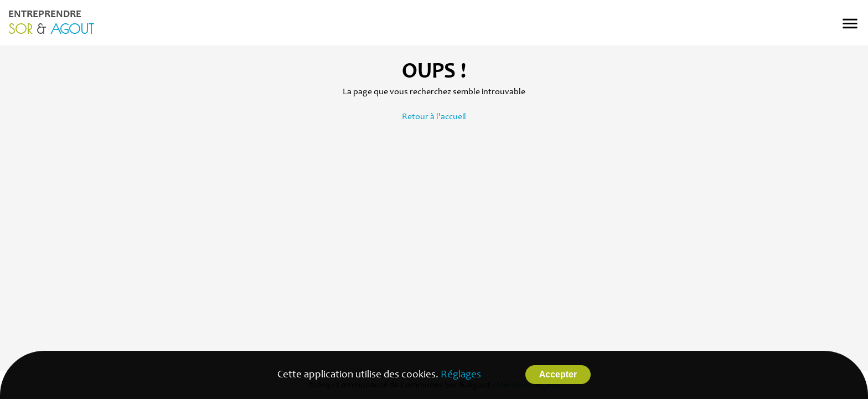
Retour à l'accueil (434, 117)
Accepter (558, 374)
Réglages (461, 375)
